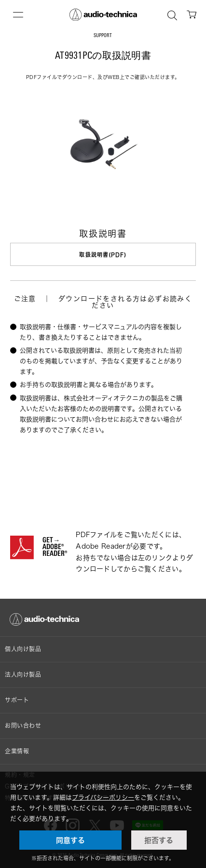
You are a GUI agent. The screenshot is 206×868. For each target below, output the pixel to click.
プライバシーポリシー (103, 797)
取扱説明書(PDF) (103, 255)
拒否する (159, 840)
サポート (17, 700)
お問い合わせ (23, 726)
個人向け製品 (23, 649)
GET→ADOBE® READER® (55, 548)
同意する (70, 840)
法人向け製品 (23, 675)
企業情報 (17, 751)
